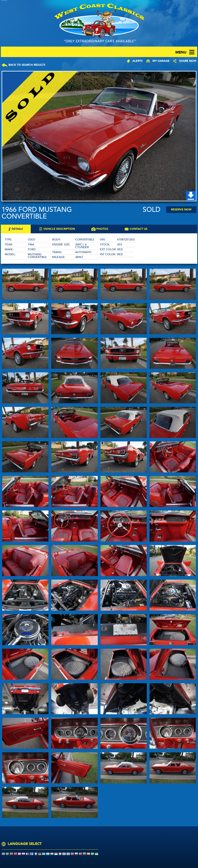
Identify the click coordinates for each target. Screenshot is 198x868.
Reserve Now (181, 210)
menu (181, 53)
